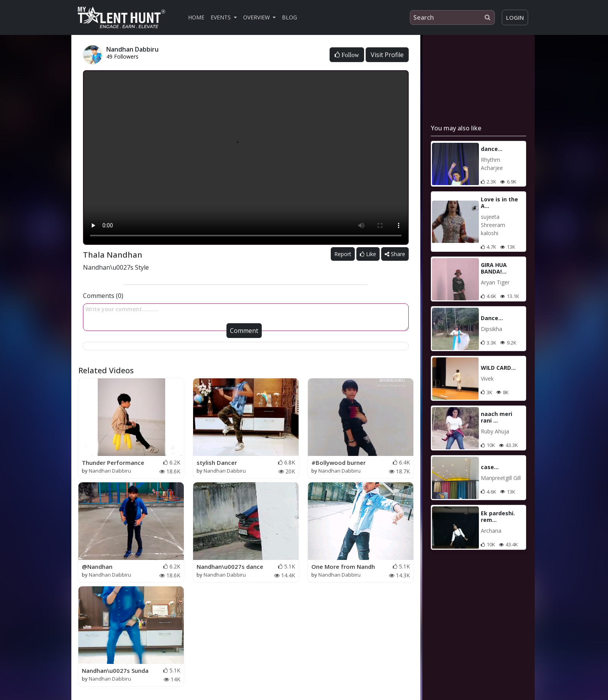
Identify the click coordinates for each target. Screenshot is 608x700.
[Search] (452, 17)
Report (343, 254)
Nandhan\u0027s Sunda (115, 671)
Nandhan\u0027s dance (230, 567)
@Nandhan (97, 567)
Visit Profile (387, 55)
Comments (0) (103, 296)
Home (196, 17)
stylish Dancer (217, 463)
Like (368, 254)
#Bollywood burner (339, 463)
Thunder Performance (113, 463)
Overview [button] (257, 17)
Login (515, 17)
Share (395, 254)
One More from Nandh (343, 567)
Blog (289, 17)
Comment (244, 331)
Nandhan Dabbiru (110, 471)
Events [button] (221, 17)
